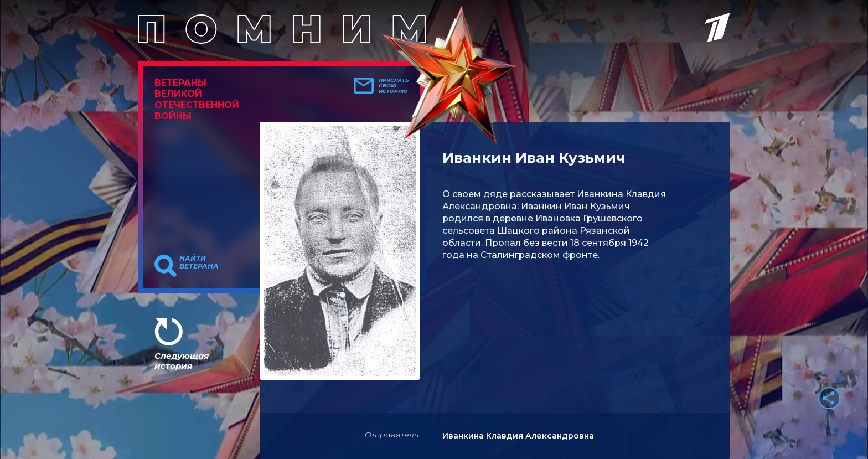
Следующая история (182, 361)
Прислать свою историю (394, 86)
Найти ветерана (199, 262)
